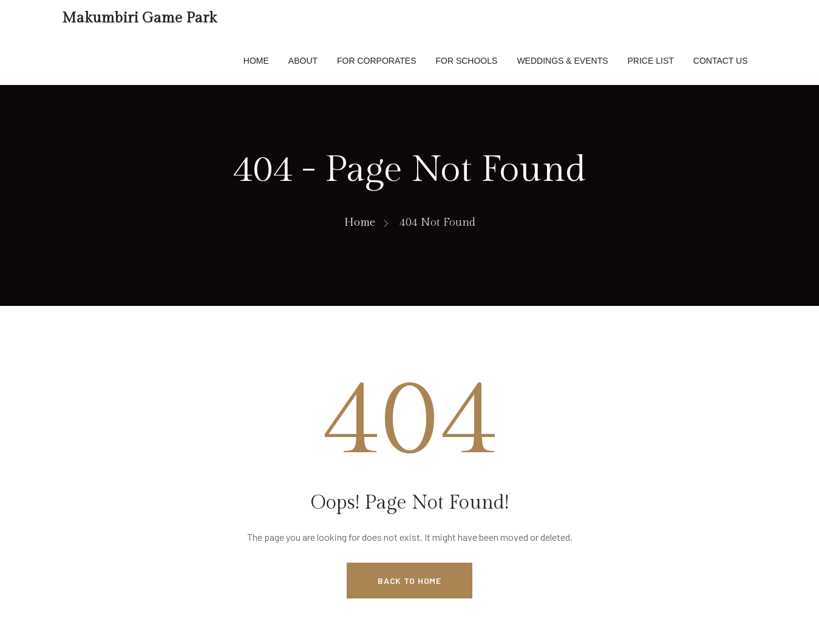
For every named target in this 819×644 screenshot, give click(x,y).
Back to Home (409, 581)
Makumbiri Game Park (139, 18)
